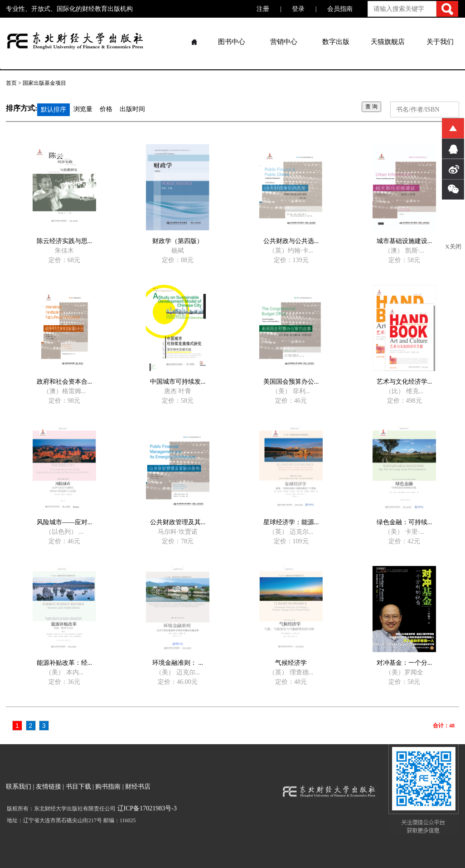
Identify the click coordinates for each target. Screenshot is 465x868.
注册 (263, 9)
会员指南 (340, 9)
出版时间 (132, 109)
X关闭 (453, 246)
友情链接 (48, 787)
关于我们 (440, 42)
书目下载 (78, 787)
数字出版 (336, 42)
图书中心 (232, 42)
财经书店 (138, 787)
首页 (11, 83)
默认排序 (53, 110)
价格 (106, 109)
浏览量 (83, 109)
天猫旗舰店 (388, 42)
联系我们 (19, 787)
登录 (298, 9)
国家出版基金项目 (44, 83)
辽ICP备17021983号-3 (146, 808)
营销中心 (284, 42)
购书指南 (108, 787)
